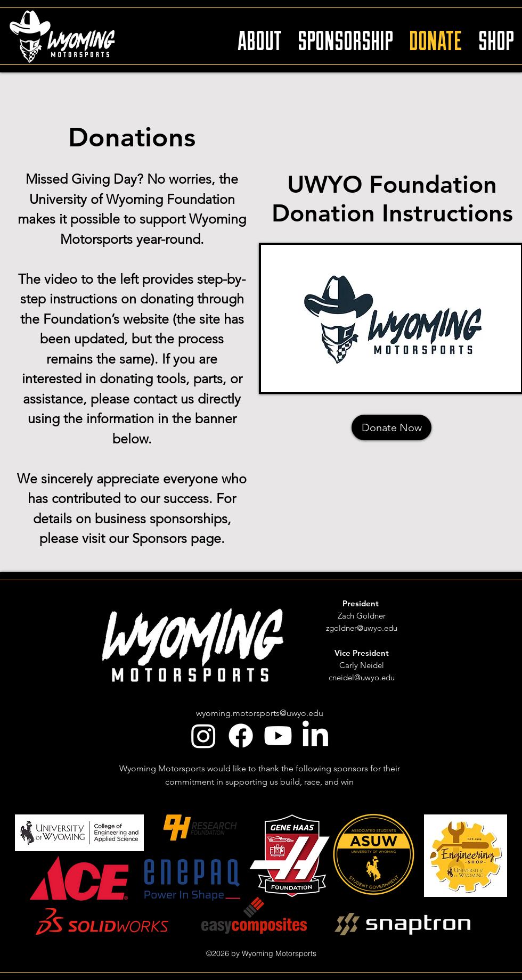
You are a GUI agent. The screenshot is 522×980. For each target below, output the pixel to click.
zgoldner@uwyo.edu (362, 628)
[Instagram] (203, 736)
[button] (260, 36)
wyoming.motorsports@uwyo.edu (260, 713)
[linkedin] (315, 736)
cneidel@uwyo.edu (362, 677)
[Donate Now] (391, 427)
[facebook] (241, 736)
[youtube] (278, 736)
